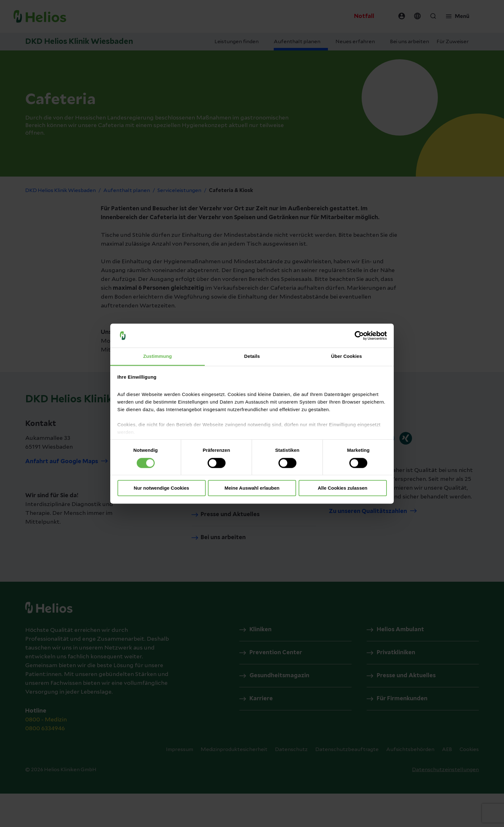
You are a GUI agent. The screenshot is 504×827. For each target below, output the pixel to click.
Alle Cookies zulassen (343, 488)
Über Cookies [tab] (346, 356)
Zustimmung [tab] (158, 356)
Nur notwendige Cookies (162, 488)
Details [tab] (252, 356)
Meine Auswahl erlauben (252, 488)
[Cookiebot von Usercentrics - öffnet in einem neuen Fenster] (359, 335)
